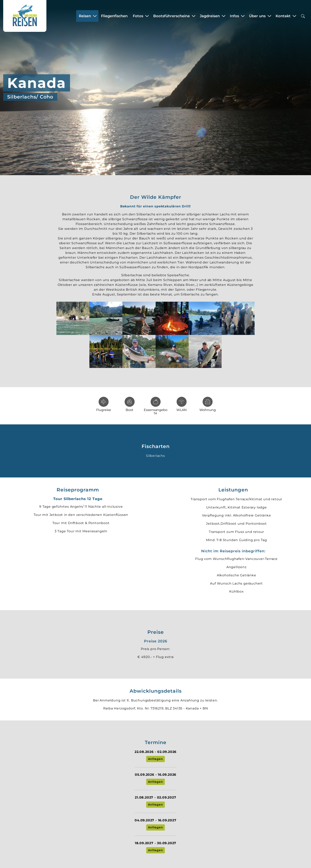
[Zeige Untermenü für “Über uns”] (269, 16)
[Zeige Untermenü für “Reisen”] (95, 16)
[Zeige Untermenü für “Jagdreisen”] (224, 16)
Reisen (85, 16)
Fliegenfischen (114, 16)
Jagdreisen (210, 16)
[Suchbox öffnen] (303, 16)
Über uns (257, 16)
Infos (234, 16)
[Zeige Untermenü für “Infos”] (243, 16)
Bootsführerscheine (171, 16)
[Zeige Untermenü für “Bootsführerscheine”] (194, 16)
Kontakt (283, 16)
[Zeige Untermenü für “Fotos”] (147, 16)
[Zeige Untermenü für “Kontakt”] (294, 16)
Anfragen (155, 759)
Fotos (138, 16)
